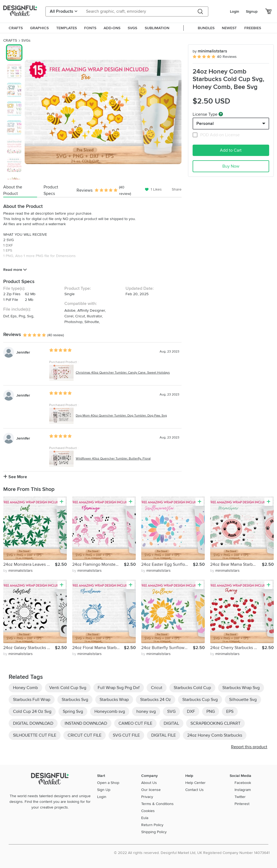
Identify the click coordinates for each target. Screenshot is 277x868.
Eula (145, 818)
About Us (149, 783)
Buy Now (231, 166)
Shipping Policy (154, 832)
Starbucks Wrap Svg (241, 688)
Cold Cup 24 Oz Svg (32, 711)
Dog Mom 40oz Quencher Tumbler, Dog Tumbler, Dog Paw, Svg (121, 416)
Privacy (147, 797)
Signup (252, 11)
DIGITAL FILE (164, 735)
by (18, 571)
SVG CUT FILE (126, 735)
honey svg (146, 711)
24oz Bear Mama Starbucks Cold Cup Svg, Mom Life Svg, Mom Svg (236, 564)
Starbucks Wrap (114, 700)
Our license (151, 790)
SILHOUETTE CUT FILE (35, 735)
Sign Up (104, 790)
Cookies (148, 811)
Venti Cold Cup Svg (68, 688)
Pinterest (242, 804)
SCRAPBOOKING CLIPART (215, 723)
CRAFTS (10, 40)
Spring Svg (73, 711)
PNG (211, 711)
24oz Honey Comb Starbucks (215, 735)
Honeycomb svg (110, 711)
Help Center (195, 783)
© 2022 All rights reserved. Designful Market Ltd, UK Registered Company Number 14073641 (192, 853)
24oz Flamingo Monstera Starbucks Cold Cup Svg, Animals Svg (98, 564)
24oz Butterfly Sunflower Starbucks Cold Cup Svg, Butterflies (167, 648)
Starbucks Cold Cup (192, 688)
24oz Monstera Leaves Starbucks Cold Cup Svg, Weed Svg (29, 564)
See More (15, 477)
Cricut (157, 688)
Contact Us (194, 790)
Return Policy (152, 825)
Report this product (249, 747)
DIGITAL (171, 723)
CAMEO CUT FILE (135, 723)
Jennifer (23, 352)
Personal (205, 124)
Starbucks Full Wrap (32, 700)
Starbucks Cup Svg (200, 700)
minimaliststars (210, 51)
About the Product (13, 190)
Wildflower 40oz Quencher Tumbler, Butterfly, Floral (113, 459)
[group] (103, 112)
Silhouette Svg (243, 700)
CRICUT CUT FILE (85, 735)
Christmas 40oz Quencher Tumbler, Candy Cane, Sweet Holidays (123, 373)
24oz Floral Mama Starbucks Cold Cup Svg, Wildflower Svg (98, 648)
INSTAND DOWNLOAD (86, 723)
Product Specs (51, 190)
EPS (230, 711)
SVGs (26, 40)
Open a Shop (108, 783)
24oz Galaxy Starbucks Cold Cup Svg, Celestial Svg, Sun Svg (29, 648)
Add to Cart (231, 150)
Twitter (240, 797)
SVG (171, 711)
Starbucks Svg (75, 700)
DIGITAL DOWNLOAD (33, 723)
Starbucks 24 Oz (156, 700)
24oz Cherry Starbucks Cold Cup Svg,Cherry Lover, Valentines (236, 648)
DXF (191, 711)
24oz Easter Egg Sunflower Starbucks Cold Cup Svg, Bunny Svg (167, 564)
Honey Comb (25, 688)
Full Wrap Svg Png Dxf (119, 688)
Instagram (243, 790)
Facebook (243, 783)
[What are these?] (221, 114)
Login (235, 11)
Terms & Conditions (157, 804)
